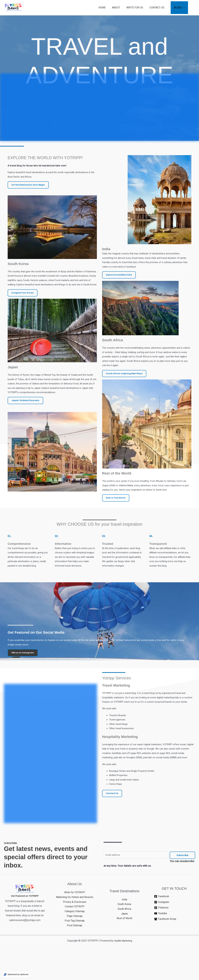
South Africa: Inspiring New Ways (125, 396)
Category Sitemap (75, 941)
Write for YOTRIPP (75, 922)
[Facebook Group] (174, 949)
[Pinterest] (174, 937)
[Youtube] (174, 943)
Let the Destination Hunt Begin (29, 205)
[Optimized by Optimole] (16, 974)
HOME (108, 8)
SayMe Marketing (123, 970)
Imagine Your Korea (23, 320)
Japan (124, 943)
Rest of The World (116, 523)
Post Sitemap (75, 955)
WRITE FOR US (138, 8)
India (124, 929)
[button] (193, 8)
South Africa (124, 938)
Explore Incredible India (120, 295)
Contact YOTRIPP (75, 936)
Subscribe (182, 885)
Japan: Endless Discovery (26, 430)
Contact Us (113, 841)
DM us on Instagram (23, 682)
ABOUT (120, 8)
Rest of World (124, 948)
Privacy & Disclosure (75, 931)
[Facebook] (174, 926)
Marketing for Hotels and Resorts (75, 927)
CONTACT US (159, 8)
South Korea (124, 934)
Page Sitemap (75, 945)
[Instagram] (174, 932)
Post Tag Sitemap (75, 950)
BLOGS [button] (178, 8)
